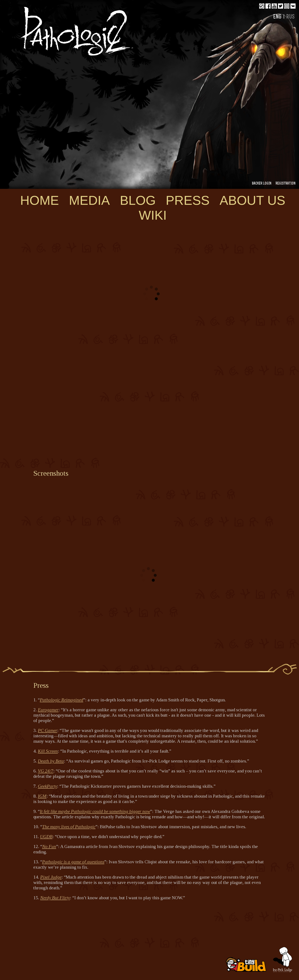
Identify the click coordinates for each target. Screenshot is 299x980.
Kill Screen (48, 751)
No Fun (49, 846)
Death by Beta (51, 761)
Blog (138, 200)
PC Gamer (48, 730)
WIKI (153, 215)
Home (40, 200)
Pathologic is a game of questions (73, 862)
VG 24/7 (46, 771)
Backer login (262, 184)
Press (188, 200)
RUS (291, 17)
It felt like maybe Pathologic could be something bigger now (95, 811)
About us (253, 200)
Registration (286, 184)
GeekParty (47, 786)
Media (89, 200)
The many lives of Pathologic (69, 827)
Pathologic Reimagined (62, 700)
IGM (42, 796)
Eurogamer (48, 710)
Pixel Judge (51, 877)
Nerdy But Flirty (55, 898)
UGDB (46, 837)
